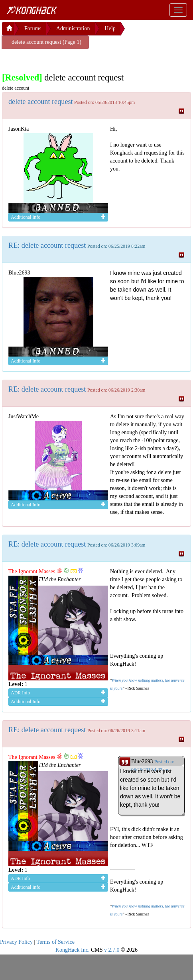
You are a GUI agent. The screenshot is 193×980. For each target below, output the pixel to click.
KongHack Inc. (73, 950)
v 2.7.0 (112, 950)
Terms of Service (56, 942)
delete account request (41, 102)
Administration (73, 28)
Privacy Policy (16, 942)
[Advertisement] (66, 59)
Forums (33, 28)
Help (110, 28)
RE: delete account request (47, 245)
